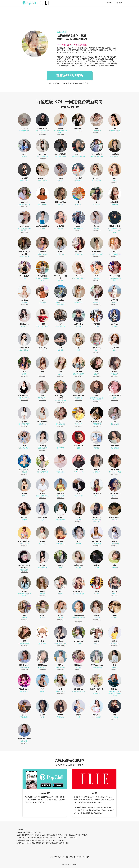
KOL (52, 857)
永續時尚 (86, 857)
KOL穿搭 (72, 857)
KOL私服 (65, 857)
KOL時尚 (79, 857)
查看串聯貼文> (42, 135)
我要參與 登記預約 (69, 76)
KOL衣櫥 (58, 857)
